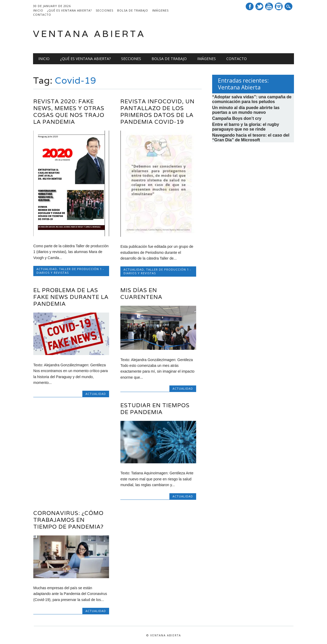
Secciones (104, 10)
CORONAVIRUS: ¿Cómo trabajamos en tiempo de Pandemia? (68, 520)
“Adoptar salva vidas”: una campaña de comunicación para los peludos (252, 99)
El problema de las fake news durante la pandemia (71, 297)
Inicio (38, 10)
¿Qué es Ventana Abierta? (69, 10)
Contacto (42, 15)
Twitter (259, 6)
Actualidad (47, 269)
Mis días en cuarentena (141, 294)
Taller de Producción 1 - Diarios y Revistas (70, 271)
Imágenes (160, 10)
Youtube (269, 6)
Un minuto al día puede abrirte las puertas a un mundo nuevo (246, 110)
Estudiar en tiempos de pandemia (155, 409)
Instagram (279, 6)
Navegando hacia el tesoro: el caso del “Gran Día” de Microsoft (251, 138)
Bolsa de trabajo (133, 10)
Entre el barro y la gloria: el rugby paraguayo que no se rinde (246, 127)
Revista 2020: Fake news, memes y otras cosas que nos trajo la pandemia (69, 112)
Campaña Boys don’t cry (237, 118)
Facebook (250, 6)
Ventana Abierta (89, 34)
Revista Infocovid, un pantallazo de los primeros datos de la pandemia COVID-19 (157, 112)
